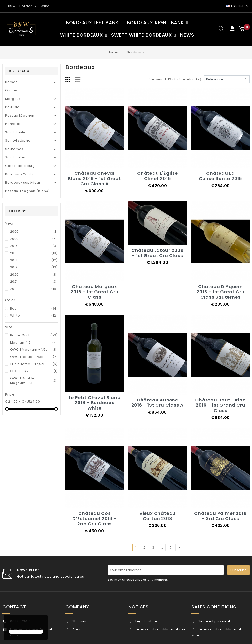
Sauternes (14, 149)
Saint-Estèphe (18, 141)
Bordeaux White (19, 174)
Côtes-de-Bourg (20, 166)
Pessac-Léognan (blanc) (28, 191)
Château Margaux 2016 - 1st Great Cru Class (94, 292)
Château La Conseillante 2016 (221, 176)
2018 (34, 260)
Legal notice (146, 621)
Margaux (13, 99)
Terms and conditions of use (160, 629)
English (236, 6)
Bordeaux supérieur (23, 183)
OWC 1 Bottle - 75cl (34, 357)
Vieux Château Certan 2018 (157, 516)
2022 (34, 289)
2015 (34, 246)
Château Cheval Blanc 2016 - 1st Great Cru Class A (94, 178)
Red (34, 308)
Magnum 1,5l (34, 342)
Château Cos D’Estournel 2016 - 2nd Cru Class (94, 519)
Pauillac (12, 107)
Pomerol (13, 124)
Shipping (80, 621)
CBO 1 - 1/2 (34, 371)
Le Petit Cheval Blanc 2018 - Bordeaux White (95, 403)
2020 (34, 274)
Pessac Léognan (20, 115)
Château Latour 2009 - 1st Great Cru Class (157, 253)
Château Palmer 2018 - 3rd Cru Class (220, 516)
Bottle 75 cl (34, 335)
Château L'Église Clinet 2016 (157, 176)
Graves (12, 90)
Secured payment (214, 621)
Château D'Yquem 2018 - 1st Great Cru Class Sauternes (220, 292)
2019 (34, 267)
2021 (34, 282)
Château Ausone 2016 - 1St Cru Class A (158, 403)
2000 (34, 232)
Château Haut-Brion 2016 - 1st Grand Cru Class (220, 405)
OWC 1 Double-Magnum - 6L (34, 381)
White (34, 316)
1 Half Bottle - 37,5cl (34, 364)
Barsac (11, 82)
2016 (34, 253)
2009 (34, 239)
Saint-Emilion (17, 132)
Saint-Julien (16, 157)
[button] (9, 623)
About (77, 629)
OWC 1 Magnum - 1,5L (34, 350)
